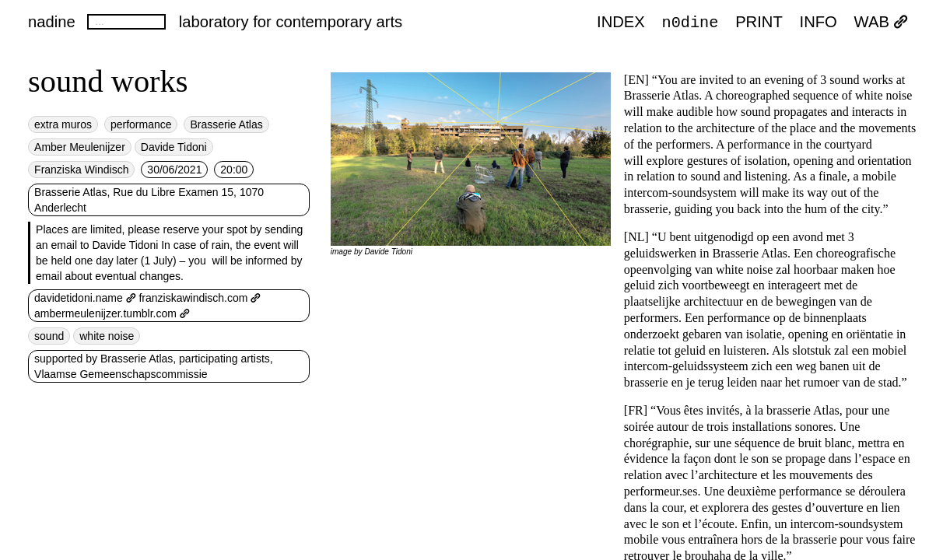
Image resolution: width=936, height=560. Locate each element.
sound (49, 336)
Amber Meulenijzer (80, 147)
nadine (52, 22)
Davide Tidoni (174, 147)
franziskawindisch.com (200, 298)
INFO (819, 23)
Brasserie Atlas (226, 124)
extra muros (63, 124)
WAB (881, 23)
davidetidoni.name (85, 298)
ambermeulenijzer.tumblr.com (112, 313)
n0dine (691, 22)
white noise (107, 336)
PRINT (759, 23)
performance (141, 124)
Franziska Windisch (81, 170)
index (621, 23)
